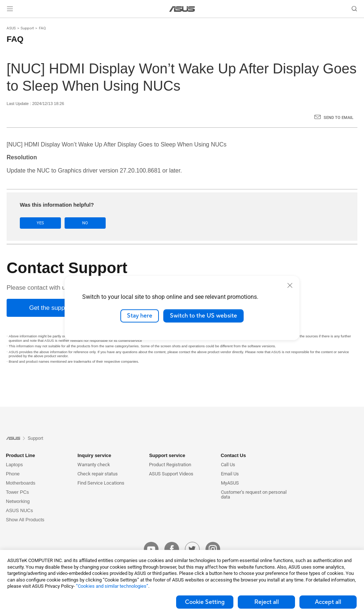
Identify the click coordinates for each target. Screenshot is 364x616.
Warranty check (94, 465)
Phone (13, 474)
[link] (182, 9)
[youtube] (151, 549)
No (85, 223)
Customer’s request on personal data (254, 494)
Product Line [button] (20, 455)
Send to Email (338, 118)
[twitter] (192, 549)
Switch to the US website (203, 316)
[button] (10, 9)
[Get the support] (51, 308)
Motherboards (21, 483)
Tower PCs (17, 492)
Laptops (14, 465)
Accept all (328, 602)
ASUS (11, 28)
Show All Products (25, 520)
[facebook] (172, 549)
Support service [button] (167, 455)
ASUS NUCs (19, 510)
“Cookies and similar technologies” (112, 586)
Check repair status (98, 474)
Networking (18, 501)
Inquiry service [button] (94, 455)
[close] (290, 285)
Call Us (228, 465)
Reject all (267, 602)
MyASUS (230, 483)
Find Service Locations (101, 483)
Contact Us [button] (234, 455)
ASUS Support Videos (171, 474)
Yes (40, 223)
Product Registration (170, 465)
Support (27, 28)
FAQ (42, 28)
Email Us (230, 474)
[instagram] (213, 549)
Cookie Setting (205, 602)
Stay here (140, 316)
